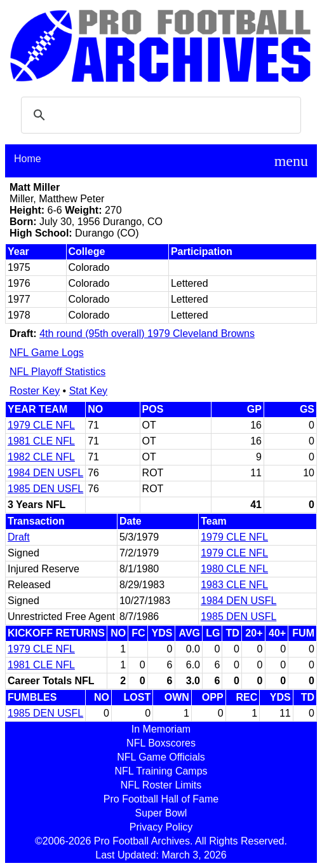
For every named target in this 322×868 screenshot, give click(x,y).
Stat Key (88, 391)
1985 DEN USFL (45, 489)
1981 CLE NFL (41, 441)
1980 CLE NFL (234, 569)
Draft (19, 537)
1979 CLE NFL (41, 425)
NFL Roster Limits (161, 785)
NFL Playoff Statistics (57, 372)
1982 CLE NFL (41, 457)
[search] (159, 115)
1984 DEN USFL (45, 473)
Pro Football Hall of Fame (161, 799)
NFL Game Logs (47, 353)
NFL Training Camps (161, 771)
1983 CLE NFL (234, 585)
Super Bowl (161, 813)
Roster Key (35, 391)
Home (28, 159)
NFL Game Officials (161, 757)
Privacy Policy (161, 827)
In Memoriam (161, 729)
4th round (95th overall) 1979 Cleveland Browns (147, 334)
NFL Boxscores (161, 743)
